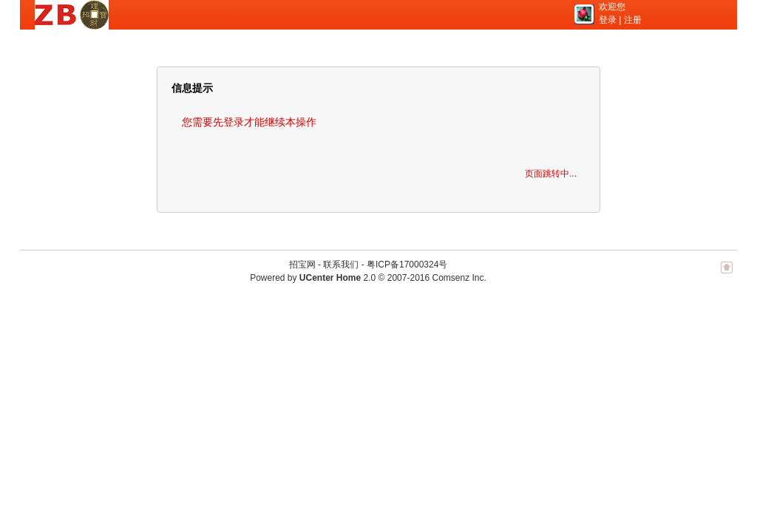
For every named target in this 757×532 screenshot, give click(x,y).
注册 (633, 20)
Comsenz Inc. (459, 278)
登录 (608, 20)
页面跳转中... (551, 174)
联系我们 (341, 265)
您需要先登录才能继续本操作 (249, 122)
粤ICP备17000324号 (407, 265)
